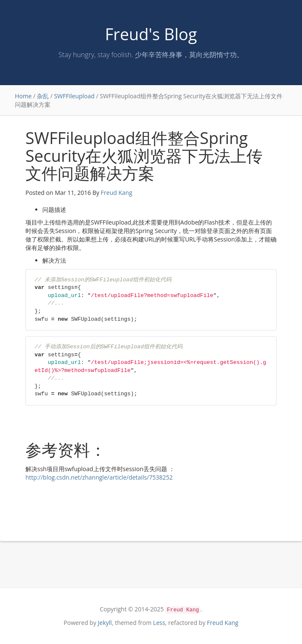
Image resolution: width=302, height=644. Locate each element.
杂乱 (43, 96)
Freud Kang (117, 193)
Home (23, 96)
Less (159, 623)
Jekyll (105, 623)
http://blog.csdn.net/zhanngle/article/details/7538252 (99, 477)
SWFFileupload (74, 96)
